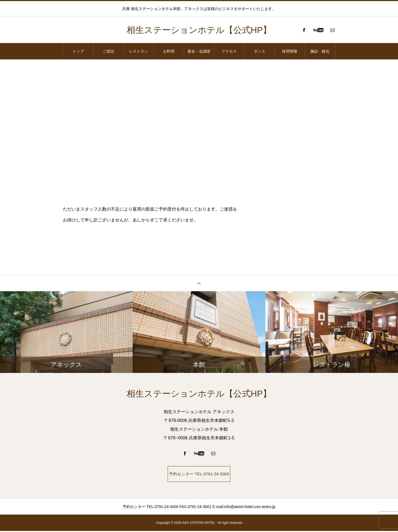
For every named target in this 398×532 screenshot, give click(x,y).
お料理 (169, 51)
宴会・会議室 (199, 51)
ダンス (259, 51)
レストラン (139, 51)
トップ (78, 51)
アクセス (229, 51)
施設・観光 (320, 51)
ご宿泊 (108, 51)
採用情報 (290, 51)
